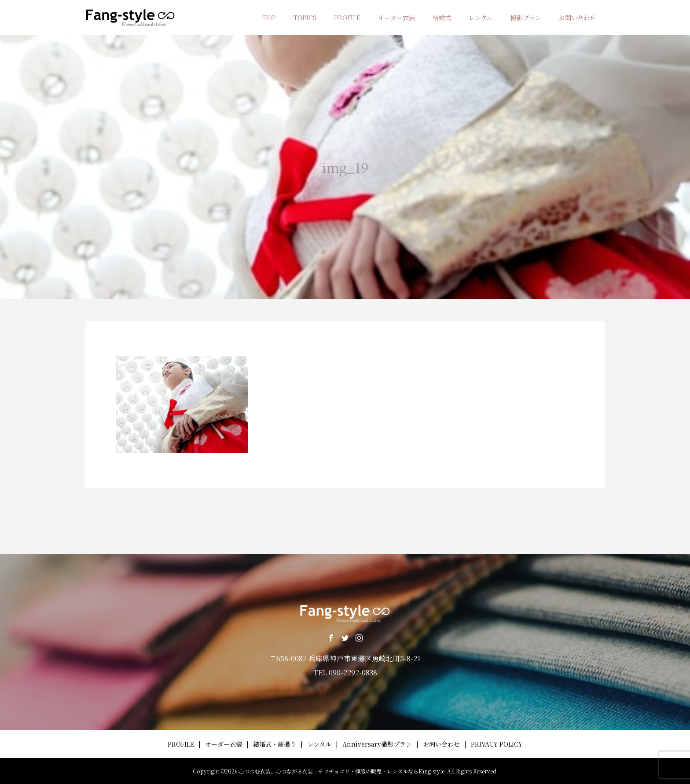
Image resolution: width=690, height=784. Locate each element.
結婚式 (442, 18)
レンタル (481, 18)
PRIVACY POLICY (497, 744)
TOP (270, 18)
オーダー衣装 (396, 18)
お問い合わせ (577, 18)
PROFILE (347, 18)
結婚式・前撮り (275, 744)
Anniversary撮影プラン (377, 744)
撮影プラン (526, 18)
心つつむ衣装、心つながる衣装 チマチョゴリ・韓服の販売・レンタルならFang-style (342, 771)
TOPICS (305, 18)
